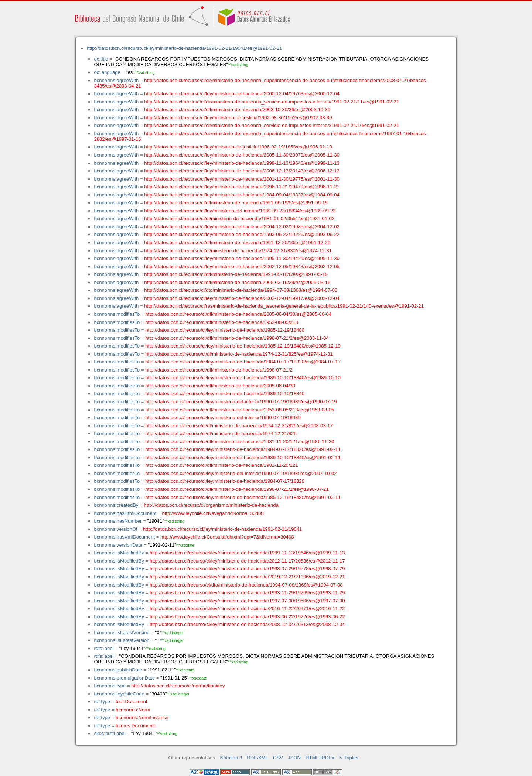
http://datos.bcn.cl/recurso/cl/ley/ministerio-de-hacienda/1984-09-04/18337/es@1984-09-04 (242, 195)
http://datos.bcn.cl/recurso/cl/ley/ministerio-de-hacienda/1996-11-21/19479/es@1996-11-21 (242, 187)
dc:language (107, 72)
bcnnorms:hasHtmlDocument (125, 513)
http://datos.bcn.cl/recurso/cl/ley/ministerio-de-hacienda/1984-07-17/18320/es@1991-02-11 (243, 449)
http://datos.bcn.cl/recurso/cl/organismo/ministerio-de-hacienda (211, 505)
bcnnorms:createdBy (116, 505)
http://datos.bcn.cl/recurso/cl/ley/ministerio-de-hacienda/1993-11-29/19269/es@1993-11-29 (247, 593)
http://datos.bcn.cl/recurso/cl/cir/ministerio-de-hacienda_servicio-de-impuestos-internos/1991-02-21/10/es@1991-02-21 (272, 125)
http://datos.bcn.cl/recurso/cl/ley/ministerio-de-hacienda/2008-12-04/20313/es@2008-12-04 (247, 624)
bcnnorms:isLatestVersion (122, 633)
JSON (294, 758)
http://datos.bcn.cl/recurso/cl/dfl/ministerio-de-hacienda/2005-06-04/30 (220, 386)
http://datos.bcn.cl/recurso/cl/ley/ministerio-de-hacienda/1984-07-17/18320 (225, 481)
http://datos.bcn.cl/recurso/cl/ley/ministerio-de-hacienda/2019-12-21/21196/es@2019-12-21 (247, 577)
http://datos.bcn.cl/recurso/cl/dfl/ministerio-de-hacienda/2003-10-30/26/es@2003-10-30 (237, 110)
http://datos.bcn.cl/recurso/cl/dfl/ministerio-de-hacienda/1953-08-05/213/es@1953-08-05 (240, 410)
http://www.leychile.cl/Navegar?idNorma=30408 (213, 513)
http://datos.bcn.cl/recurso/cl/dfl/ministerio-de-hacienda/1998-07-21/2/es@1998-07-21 (237, 489)
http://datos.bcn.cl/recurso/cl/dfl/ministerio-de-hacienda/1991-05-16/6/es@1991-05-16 (236, 274)
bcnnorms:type (110, 686)
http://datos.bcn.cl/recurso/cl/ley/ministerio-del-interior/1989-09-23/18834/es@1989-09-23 (240, 211)
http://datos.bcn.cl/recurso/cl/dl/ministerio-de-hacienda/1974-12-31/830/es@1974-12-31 (238, 251)
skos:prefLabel (110, 733)
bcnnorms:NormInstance (142, 717)
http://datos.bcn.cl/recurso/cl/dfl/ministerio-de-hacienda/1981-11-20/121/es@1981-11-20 (240, 442)
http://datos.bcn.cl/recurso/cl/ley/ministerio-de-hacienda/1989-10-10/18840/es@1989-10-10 (243, 378)
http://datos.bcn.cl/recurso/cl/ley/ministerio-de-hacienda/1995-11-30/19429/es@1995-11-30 (242, 258)
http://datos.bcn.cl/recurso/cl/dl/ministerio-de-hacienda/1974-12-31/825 (221, 433)
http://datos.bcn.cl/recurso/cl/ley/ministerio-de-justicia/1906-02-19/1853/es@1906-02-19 (238, 147)
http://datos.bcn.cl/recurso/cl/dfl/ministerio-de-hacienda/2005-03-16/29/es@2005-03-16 (237, 282)
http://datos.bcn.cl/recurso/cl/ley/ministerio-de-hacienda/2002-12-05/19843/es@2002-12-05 (242, 266)
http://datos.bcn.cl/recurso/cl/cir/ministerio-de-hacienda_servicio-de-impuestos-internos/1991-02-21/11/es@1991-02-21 (272, 102)
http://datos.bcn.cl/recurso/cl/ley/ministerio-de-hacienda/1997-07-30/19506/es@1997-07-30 (247, 601)
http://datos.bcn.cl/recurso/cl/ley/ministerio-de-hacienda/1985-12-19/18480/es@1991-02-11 (243, 497)
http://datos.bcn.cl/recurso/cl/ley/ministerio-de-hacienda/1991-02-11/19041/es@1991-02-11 (185, 48)
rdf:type (102, 702)
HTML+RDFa (320, 758)
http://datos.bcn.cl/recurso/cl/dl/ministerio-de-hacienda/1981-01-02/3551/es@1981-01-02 (239, 218)
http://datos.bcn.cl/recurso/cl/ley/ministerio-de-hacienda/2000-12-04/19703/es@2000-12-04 (242, 94)
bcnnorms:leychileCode (119, 694)
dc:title (101, 59)
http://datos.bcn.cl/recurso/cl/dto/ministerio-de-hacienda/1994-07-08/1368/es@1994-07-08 (241, 290)
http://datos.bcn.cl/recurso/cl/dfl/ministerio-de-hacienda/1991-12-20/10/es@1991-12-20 (237, 242)
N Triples (349, 758)
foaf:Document (131, 702)
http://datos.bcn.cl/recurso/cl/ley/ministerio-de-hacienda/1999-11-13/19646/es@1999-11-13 (242, 163)
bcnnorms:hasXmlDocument (124, 537)
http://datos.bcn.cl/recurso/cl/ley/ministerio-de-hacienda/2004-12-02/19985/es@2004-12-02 (242, 227)
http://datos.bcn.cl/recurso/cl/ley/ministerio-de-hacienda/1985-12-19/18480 (225, 330)
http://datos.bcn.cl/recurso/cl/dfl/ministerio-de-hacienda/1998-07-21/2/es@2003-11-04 (237, 338)
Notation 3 (231, 758)
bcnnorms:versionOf (115, 529)
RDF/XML (258, 758)
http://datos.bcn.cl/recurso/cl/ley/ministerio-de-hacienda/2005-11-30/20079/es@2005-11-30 (242, 155)
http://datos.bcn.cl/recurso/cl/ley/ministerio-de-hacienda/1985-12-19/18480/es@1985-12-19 (243, 346)
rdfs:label (104, 648)
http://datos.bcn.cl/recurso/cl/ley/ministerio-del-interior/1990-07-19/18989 (223, 418)
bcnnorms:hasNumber (118, 521)
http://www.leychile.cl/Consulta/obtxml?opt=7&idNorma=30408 (227, 537)
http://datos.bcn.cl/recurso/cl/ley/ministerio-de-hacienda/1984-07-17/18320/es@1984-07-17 (243, 362)
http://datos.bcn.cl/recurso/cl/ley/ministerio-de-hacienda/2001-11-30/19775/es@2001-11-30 (242, 179)
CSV (278, 758)
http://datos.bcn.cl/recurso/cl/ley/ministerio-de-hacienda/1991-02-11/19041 (223, 529)
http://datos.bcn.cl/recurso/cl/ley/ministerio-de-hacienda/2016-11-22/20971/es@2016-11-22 (247, 609)
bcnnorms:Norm (133, 710)
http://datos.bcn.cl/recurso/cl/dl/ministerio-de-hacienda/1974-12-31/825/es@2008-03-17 (239, 426)
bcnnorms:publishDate (118, 670)
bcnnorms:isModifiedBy (119, 553)
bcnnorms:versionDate (118, 545)
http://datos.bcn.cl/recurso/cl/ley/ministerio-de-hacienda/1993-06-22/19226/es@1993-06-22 (242, 234)
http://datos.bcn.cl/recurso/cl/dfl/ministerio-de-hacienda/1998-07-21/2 (219, 370)
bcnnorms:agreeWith (116, 80)
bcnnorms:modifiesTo (117, 314)
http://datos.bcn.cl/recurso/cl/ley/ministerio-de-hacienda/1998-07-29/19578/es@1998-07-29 (247, 569)
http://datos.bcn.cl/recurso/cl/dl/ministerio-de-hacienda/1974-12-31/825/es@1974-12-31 (239, 354)
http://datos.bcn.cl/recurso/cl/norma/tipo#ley (178, 686)
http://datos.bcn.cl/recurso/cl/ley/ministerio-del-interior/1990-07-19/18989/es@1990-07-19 (241, 402)
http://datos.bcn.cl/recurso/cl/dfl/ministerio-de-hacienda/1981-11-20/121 (221, 465)
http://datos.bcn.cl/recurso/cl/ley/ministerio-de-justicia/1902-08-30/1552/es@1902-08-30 (238, 118)
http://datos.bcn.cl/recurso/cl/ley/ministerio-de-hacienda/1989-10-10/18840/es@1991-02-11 (243, 457)
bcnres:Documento (136, 726)
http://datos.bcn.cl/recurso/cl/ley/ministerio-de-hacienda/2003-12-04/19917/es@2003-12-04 (242, 298)
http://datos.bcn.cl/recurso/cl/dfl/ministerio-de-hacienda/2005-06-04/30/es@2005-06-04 (238, 314)
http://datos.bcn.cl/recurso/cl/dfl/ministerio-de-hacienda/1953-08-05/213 (221, 322)
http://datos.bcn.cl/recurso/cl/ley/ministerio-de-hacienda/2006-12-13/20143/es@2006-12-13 (242, 171)
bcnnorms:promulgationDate (124, 678)
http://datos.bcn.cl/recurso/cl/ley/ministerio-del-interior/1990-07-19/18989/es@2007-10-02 (241, 473)
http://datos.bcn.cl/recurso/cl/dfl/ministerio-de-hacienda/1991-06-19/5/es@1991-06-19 (236, 203)
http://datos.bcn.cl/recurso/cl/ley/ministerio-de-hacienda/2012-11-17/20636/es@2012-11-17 (247, 561)
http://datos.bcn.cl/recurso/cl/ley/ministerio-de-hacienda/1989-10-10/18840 (225, 394)
